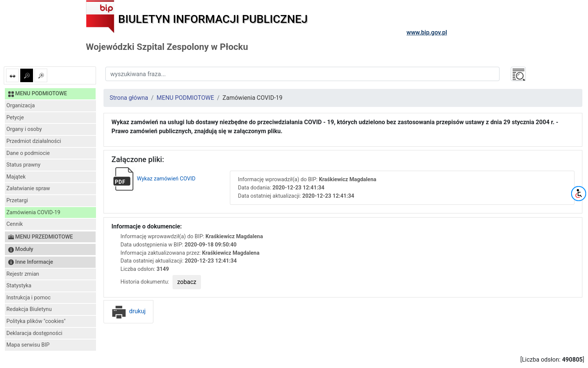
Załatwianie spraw (28, 189)
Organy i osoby (24, 129)
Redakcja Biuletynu (29, 309)
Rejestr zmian (23, 274)
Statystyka (19, 286)
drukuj (128, 311)
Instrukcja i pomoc (28, 298)
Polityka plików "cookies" (36, 321)
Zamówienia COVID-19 (33, 213)
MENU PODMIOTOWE (185, 98)
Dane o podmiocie (28, 153)
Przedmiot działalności (34, 141)
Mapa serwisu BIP (28, 345)
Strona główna (129, 98)
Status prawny (23, 165)
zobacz (187, 282)
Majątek (16, 177)
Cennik (15, 224)
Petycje (15, 118)
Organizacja (21, 106)
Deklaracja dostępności (34, 333)
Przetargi (17, 201)
